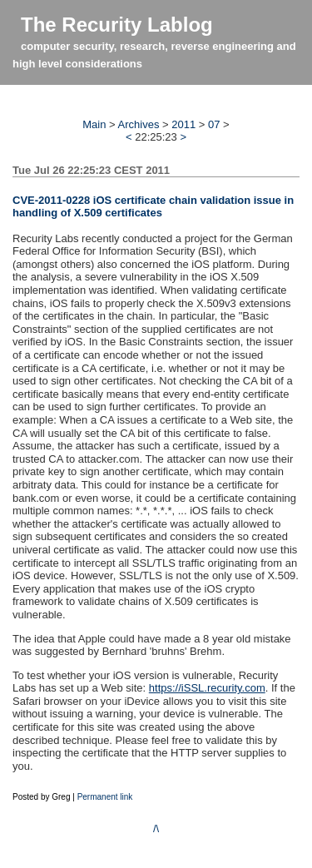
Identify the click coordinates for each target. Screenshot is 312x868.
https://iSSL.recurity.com (207, 688)
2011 (183, 124)
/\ (156, 828)
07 (214, 124)
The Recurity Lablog (117, 25)
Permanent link (105, 797)
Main (94, 124)
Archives (139, 124)
